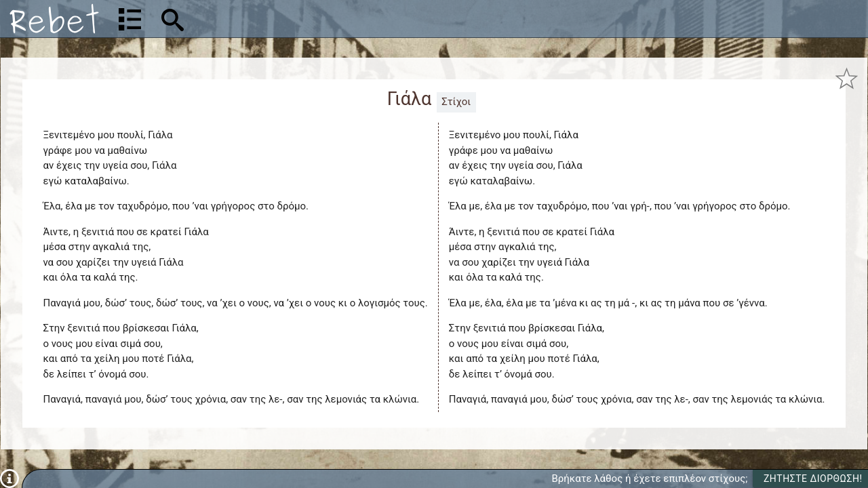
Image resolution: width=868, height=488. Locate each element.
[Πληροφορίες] (9, 478)
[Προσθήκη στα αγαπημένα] (847, 78)
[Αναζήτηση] (262, 19)
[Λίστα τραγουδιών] (130, 19)
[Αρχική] (54, 19)
